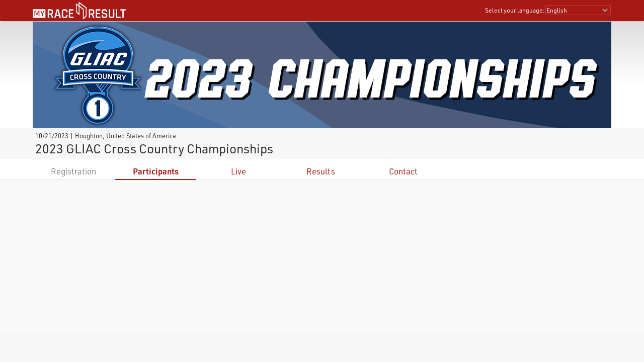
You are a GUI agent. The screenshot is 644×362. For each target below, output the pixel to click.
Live (238, 171)
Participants (156, 171)
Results (321, 171)
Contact (403, 171)
